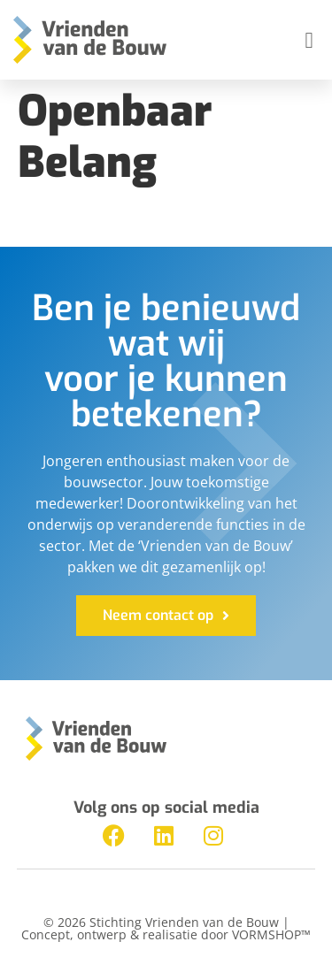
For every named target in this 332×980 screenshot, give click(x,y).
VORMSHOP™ (271, 934)
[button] (309, 40)
